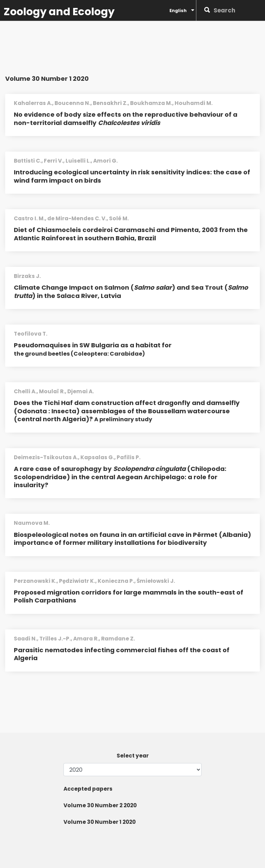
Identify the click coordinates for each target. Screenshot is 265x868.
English (182, 10)
